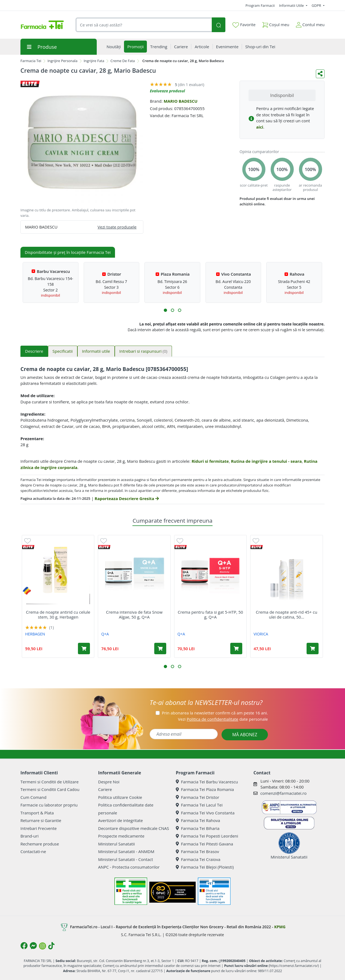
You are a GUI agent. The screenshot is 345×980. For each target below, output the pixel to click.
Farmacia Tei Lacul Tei (199, 805)
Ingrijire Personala (62, 61)
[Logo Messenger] (33, 946)
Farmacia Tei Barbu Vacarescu (207, 782)
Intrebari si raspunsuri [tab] (143, 351)
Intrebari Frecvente (39, 828)
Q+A (105, 634)
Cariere (105, 789)
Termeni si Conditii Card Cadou (50, 789)
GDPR (317, 5)
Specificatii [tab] (63, 351)
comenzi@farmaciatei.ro (283, 793)
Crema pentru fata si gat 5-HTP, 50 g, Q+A (210, 614)
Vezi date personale (223, 719)
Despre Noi (109, 782)
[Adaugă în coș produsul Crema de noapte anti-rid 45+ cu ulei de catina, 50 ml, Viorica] (313, 649)
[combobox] (144, 25)
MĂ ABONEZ (245, 735)
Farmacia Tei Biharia (198, 828)
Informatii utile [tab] (96, 351)
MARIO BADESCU (180, 101)
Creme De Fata (122, 61)
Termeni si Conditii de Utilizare (49, 782)
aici (260, 127)
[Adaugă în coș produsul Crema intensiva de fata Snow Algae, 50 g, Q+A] (160, 649)
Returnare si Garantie (41, 820)
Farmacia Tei (31, 61)
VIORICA (261, 634)
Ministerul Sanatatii (116, 844)
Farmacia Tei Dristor (197, 797)
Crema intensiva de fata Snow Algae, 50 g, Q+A (134, 614)
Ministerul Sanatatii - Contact (125, 859)
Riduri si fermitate (210, 461)
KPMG (280, 927)
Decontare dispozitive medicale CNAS (134, 828)
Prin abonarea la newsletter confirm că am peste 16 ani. (215, 713)
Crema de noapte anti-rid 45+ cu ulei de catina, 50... (287, 614)
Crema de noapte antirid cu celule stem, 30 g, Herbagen (58, 614)
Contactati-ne (33, 851)
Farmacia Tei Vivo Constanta (205, 813)
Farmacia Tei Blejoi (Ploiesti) (205, 867)
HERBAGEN (35, 634)
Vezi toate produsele (117, 227)
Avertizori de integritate (120, 820)
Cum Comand (34, 797)
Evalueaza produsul (167, 91)
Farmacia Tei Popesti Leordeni (207, 836)
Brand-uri (29, 836)
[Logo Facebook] (24, 946)
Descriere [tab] (34, 351)
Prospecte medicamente (121, 836)
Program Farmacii (260, 5)
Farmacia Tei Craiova (198, 859)
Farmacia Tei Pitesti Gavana (204, 844)
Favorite (244, 25)
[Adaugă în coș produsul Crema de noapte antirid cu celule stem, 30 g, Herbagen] (84, 649)
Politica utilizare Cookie (120, 797)
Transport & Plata (37, 813)
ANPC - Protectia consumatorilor (129, 867)
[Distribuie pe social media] (320, 74)
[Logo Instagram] (43, 946)
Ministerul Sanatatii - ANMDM (126, 851)
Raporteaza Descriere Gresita (127, 498)
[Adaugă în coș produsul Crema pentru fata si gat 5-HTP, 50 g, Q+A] (236, 649)
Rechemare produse (40, 844)
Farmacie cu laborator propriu (49, 805)
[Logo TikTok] (51, 946)
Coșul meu (276, 24)
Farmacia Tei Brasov (197, 851)
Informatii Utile (292, 5)
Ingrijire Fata (94, 61)
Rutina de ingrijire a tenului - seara (266, 461)
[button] (165, 310)
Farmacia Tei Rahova (198, 820)
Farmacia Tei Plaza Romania (205, 789)
